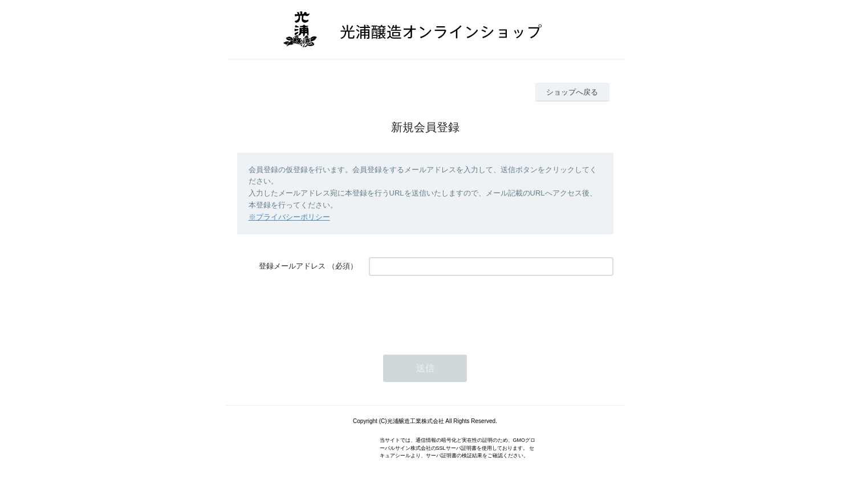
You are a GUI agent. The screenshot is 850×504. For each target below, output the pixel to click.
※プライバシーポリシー (289, 217)
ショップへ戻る (572, 92)
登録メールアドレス (292, 266)
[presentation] (455, 310)
